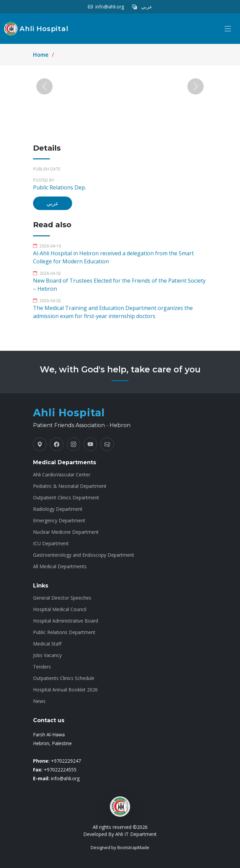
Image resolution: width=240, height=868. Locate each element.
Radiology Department (58, 509)
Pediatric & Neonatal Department (70, 486)
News (39, 701)
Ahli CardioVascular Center (62, 475)
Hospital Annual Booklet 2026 (65, 690)
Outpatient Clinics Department (66, 498)
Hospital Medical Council (60, 609)
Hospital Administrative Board (66, 621)
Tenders (42, 667)
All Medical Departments (60, 567)
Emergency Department (59, 521)
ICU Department (51, 544)
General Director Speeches (62, 598)
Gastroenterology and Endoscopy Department (84, 555)
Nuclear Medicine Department (66, 532)
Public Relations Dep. (59, 190)
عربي (53, 206)
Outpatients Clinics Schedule (64, 678)
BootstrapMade (133, 847)
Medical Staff (47, 644)
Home (41, 55)
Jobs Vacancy (47, 655)
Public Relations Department (64, 632)
